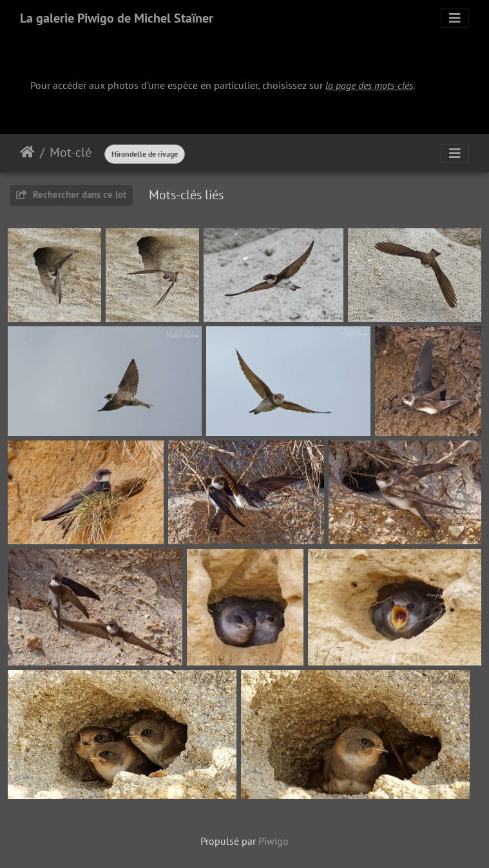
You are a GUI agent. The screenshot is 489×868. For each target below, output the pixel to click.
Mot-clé (71, 152)
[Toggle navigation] (455, 18)
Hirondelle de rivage (145, 154)
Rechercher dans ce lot (71, 194)
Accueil (27, 152)
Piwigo (273, 841)
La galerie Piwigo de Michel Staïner (117, 18)
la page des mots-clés (369, 85)
